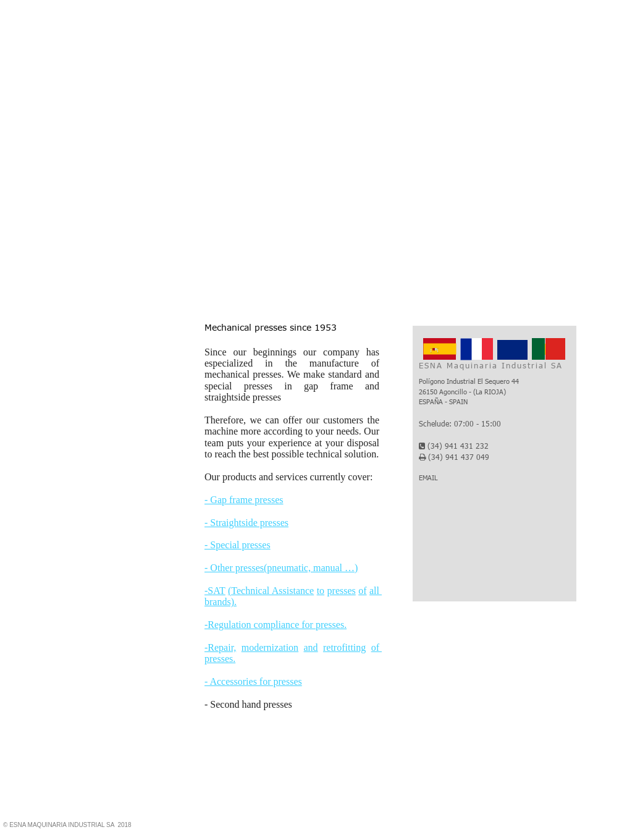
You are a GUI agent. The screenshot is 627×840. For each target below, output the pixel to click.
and (311, 647)
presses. (220, 659)
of (362, 591)
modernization (270, 647)
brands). (221, 602)
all (376, 591)
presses (342, 591)
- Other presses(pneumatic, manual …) (281, 568)
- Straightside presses (246, 523)
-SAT (215, 591)
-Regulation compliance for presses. (276, 625)
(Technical (250, 591)
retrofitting (344, 647)
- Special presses (238, 545)
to (321, 591)
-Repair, (220, 647)
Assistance (293, 591)
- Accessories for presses (253, 681)
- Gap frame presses (244, 500)
